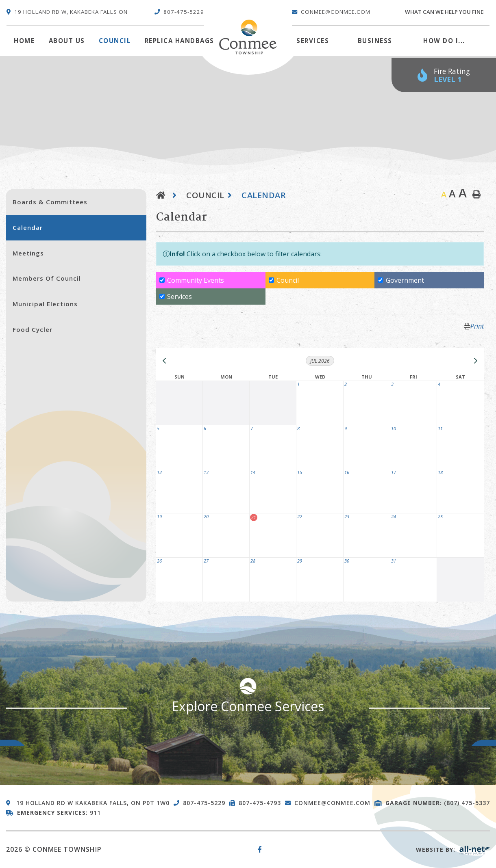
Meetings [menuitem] (28, 253)
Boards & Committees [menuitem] (50, 202)
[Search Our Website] (447, 12)
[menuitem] (24, 41)
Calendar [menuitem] (28, 227)
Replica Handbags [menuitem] (179, 41)
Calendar (264, 195)
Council (205, 195)
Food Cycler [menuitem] (33, 329)
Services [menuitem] (313, 41)
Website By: (453, 850)
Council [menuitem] (115, 41)
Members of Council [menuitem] (47, 278)
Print (477, 326)
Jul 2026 (320, 361)
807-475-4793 (260, 803)
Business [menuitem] (375, 41)
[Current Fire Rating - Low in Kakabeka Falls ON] (444, 75)
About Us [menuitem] (67, 41)
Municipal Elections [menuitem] (45, 304)
